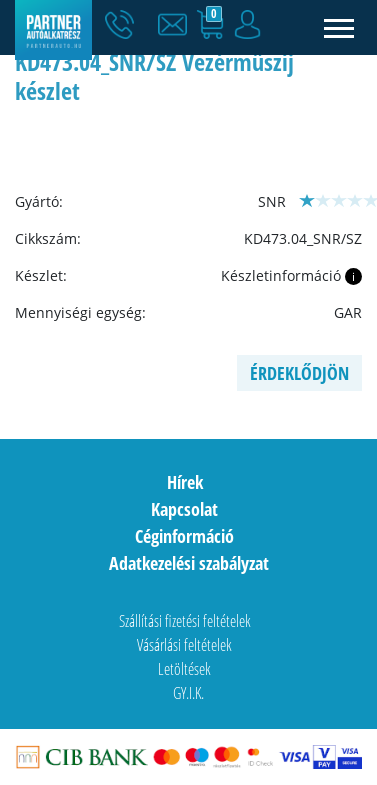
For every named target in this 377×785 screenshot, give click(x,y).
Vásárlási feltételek (184, 645)
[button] (177, 25)
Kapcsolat (184, 509)
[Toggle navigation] (339, 27)
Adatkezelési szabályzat (189, 563)
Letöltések (184, 669)
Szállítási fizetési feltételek (185, 621)
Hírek (185, 482)
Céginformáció (184, 536)
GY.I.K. (188, 693)
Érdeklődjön (299, 373)
